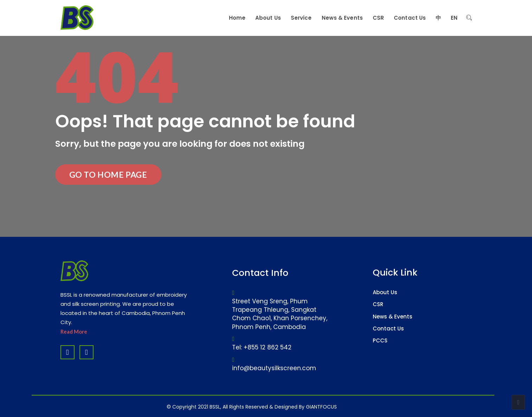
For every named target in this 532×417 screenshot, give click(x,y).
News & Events (393, 317)
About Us (385, 292)
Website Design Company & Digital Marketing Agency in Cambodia (233, 403)
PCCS (380, 340)
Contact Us (388, 328)
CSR (378, 304)
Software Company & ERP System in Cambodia (278, 403)
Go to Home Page (108, 175)
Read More (74, 331)
